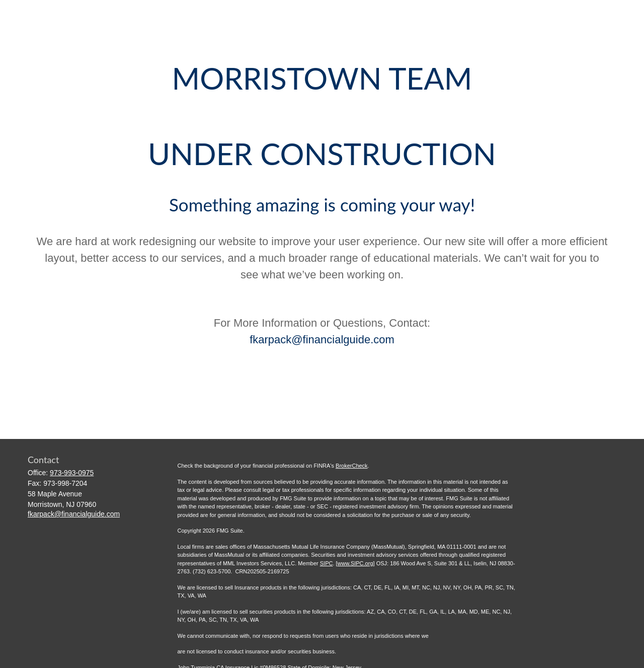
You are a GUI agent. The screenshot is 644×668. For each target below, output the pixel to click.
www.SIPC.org (355, 563)
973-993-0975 (72, 473)
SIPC (327, 563)
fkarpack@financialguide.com (322, 340)
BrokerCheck (352, 466)
